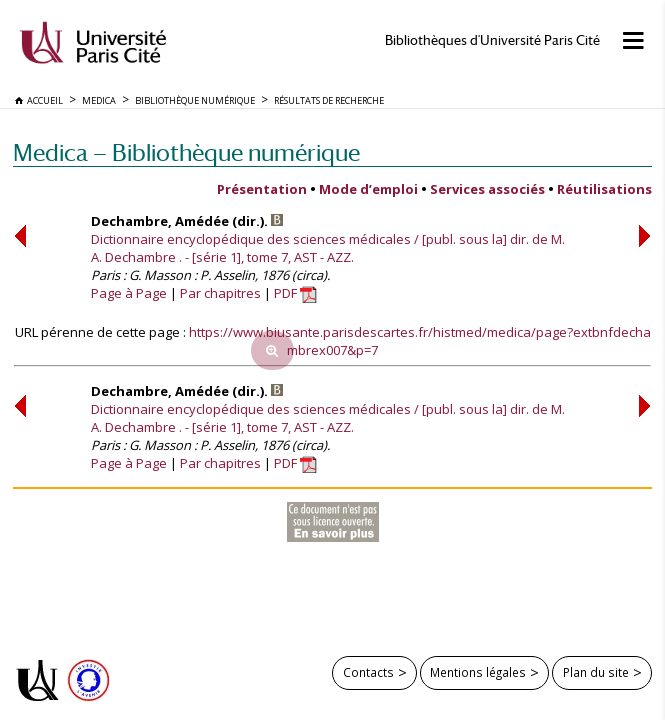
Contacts (368, 672)
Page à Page (129, 293)
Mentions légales (478, 672)
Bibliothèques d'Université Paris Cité (492, 40)
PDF (295, 293)
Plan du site (596, 672)
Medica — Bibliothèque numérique (186, 152)
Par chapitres (220, 293)
